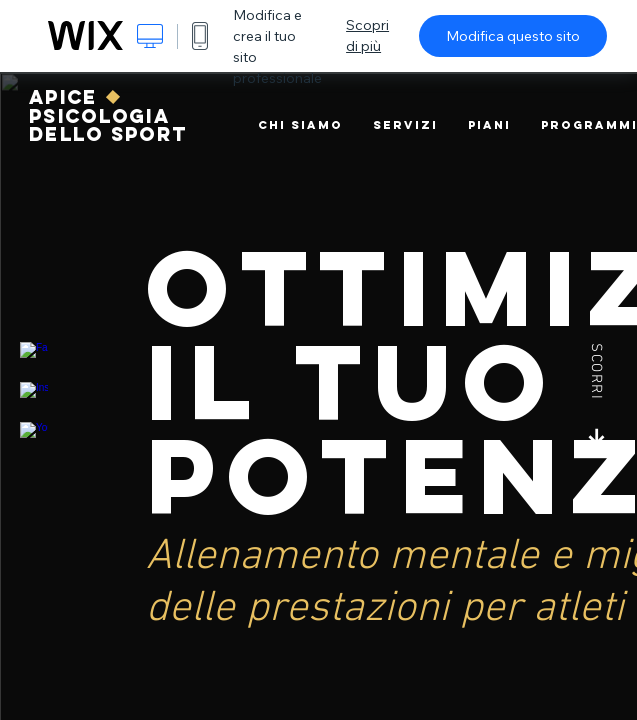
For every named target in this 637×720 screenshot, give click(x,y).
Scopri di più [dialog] (367, 35)
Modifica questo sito (513, 36)
